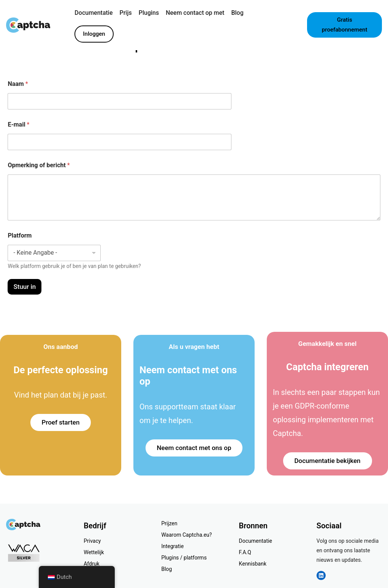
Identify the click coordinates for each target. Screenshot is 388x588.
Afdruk (91, 564)
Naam (18, 84)
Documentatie (256, 541)
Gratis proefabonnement (345, 25)
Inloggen (94, 34)
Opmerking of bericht (39, 165)
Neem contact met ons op (194, 448)
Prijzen (169, 523)
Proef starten (61, 422)
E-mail (18, 124)
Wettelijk (94, 552)
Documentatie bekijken (328, 461)
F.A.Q (245, 552)
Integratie (172, 546)
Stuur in (25, 287)
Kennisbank (253, 564)
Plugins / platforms (184, 558)
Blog (166, 569)
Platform (20, 235)
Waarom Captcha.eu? (186, 535)
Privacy (92, 541)
